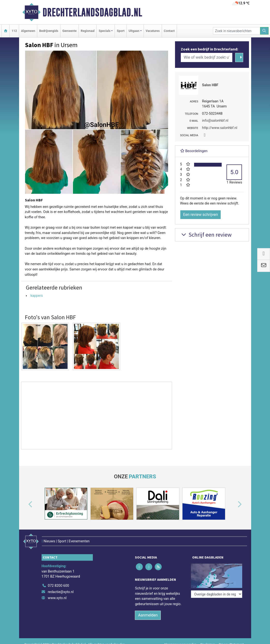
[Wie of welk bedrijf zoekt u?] (207, 57)
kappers (37, 296)
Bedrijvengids (49, 31)
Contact (169, 31)
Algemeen (28, 31)
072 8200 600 (58, 586)
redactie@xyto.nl (61, 592)
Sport (121, 31)
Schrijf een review (206, 235)
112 (14, 31)
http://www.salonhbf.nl (220, 128)
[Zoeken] (264, 31)
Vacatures (153, 31)
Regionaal (88, 31)
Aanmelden (148, 615)
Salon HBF (210, 85)
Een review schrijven (201, 215)
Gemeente (69, 31)
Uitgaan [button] (134, 31)
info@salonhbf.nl (215, 121)
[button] (25, 505)
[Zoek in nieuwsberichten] (237, 31)
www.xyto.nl (57, 598)
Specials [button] (105, 31)
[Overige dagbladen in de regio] (217, 594)
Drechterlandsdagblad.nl (92, 12)
